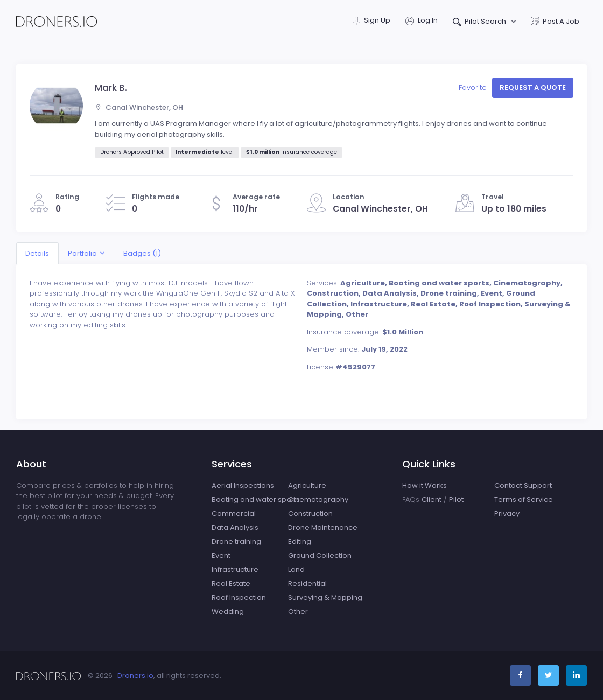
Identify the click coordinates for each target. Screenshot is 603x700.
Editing (300, 541)
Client (432, 499)
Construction (310, 513)
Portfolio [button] (82, 253)
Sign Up (371, 21)
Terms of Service (524, 499)
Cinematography (318, 499)
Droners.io (135, 675)
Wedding (228, 611)
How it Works (425, 485)
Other (298, 611)
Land (296, 569)
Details (37, 253)
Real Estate (231, 583)
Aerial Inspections (243, 485)
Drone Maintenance (323, 527)
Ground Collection (320, 555)
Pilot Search (481, 22)
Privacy (507, 513)
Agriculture (307, 485)
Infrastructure (235, 569)
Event (221, 555)
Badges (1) (142, 253)
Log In (422, 21)
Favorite (474, 87)
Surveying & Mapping (325, 597)
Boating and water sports (256, 499)
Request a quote (533, 87)
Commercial (234, 513)
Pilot (456, 499)
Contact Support (523, 485)
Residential (307, 583)
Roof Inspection (239, 597)
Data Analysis (235, 527)
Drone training (236, 541)
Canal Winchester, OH (139, 107)
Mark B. (111, 88)
